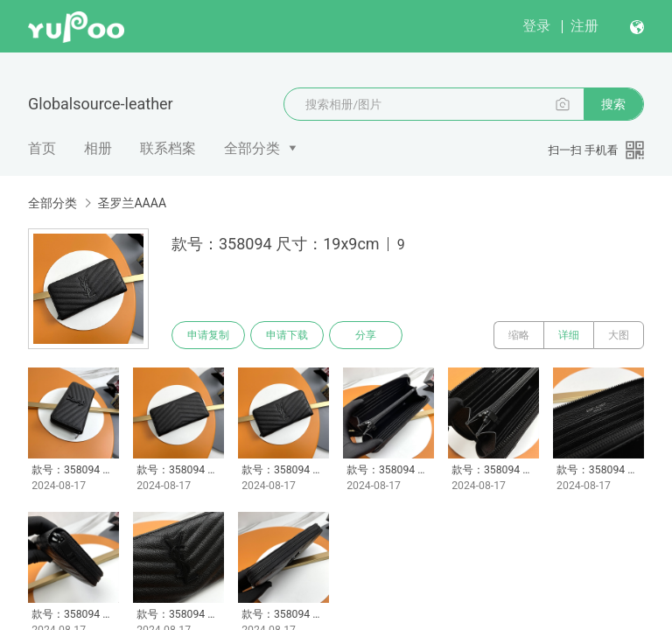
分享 (366, 335)
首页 (42, 148)
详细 (569, 335)
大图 (619, 335)
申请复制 (208, 335)
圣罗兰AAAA (132, 203)
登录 (536, 26)
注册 (584, 26)
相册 (98, 148)
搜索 (613, 104)
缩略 (519, 335)
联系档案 (168, 148)
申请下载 (287, 335)
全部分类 (252, 148)
